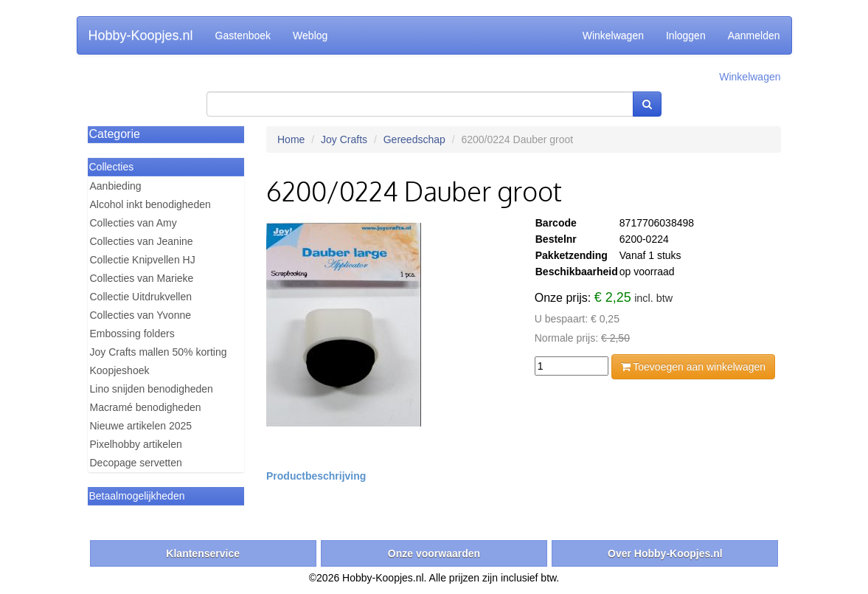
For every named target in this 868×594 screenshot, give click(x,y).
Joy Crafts (344, 139)
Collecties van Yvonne (141, 315)
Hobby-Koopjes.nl (141, 35)
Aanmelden (754, 35)
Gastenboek (243, 35)
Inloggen (686, 35)
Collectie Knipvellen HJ (143, 260)
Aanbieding (116, 186)
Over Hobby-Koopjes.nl (665, 553)
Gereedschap (414, 139)
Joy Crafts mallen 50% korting (159, 352)
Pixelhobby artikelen (136, 444)
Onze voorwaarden (434, 553)
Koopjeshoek (120, 370)
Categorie (115, 134)
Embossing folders (132, 334)
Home (291, 139)
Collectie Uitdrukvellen (141, 297)
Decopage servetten (136, 463)
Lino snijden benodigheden (152, 389)
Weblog (310, 35)
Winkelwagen (613, 35)
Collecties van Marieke (142, 278)
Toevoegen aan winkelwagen (693, 367)
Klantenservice (203, 553)
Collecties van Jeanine (142, 241)
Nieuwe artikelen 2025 (141, 426)
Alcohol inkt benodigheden (150, 204)
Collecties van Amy (133, 223)
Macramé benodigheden (146, 407)
